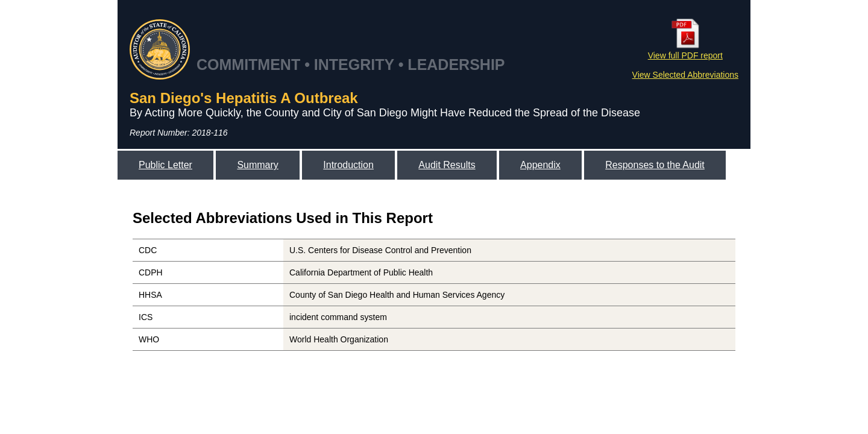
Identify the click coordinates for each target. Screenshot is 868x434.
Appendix (540, 165)
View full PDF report (685, 51)
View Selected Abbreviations (685, 75)
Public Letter (165, 165)
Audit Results (447, 165)
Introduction (348, 165)
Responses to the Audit (655, 165)
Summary (257, 165)
